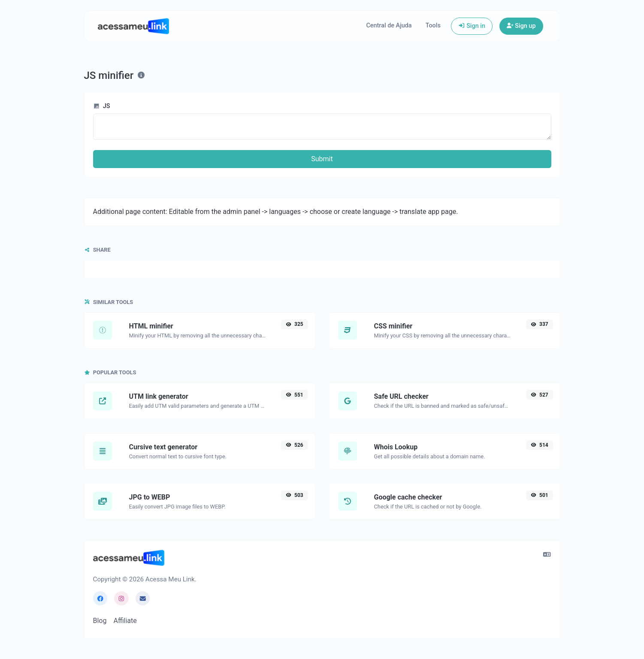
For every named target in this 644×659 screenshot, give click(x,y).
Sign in (472, 26)
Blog (100, 621)
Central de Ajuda (389, 26)
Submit (322, 159)
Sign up (521, 26)
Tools (433, 26)
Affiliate (125, 621)
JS (102, 106)
